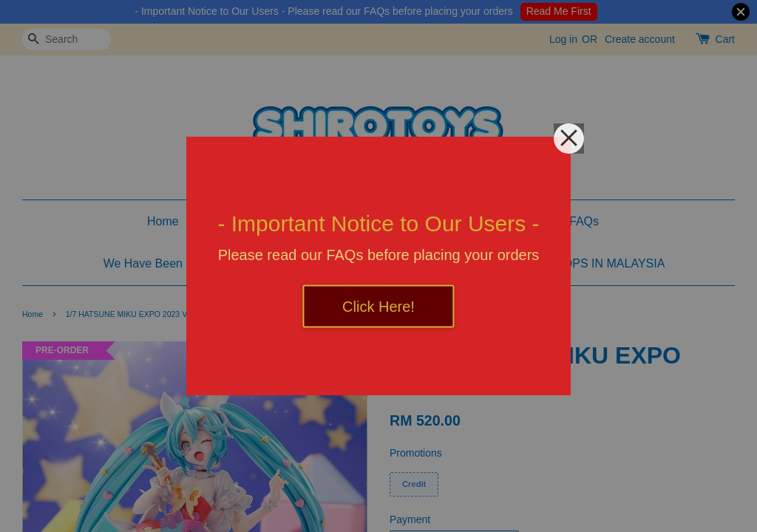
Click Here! (378, 307)
